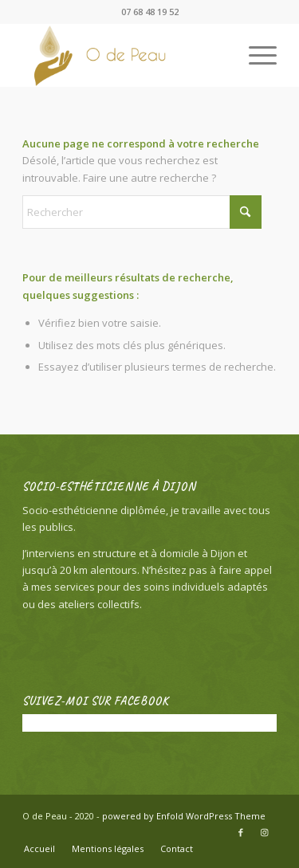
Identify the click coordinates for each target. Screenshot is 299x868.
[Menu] (255, 55)
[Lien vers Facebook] (241, 832)
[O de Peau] (124, 55)
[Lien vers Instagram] (265, 832)
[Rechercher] (142, 212)
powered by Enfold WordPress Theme (184, 816)
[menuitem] (255, 55)
